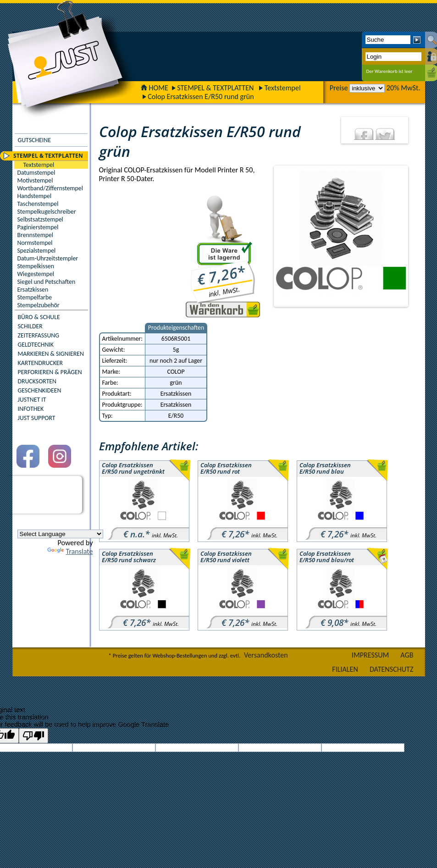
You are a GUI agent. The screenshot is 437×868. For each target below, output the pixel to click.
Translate (70, 551)
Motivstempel (35, 180)
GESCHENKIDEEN (40, 390)
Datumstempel (36, 173)
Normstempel (35, 243)
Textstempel (283, 88)
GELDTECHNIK (36, 345)
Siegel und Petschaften (47, 282)
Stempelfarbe (35, 297)
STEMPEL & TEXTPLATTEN (215, 88)
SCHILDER (30, 326)
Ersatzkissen (33, 290)
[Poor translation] (33, 736)
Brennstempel (35, 235)
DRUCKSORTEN (37, 381)
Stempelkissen (36, 266)
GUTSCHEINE (34, 140)
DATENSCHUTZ (392, 669)
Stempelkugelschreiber (47, 212)
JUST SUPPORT (37, 418)
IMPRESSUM (371, 655)
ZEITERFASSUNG (39, 335)
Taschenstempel (38, 204)
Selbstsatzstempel (40, 219)
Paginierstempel (38, 227)
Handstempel (35, 196)
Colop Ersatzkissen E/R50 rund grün (201, 97)
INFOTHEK (31, 409)
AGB (407, 655)
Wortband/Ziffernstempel (50, 188)
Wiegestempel (36, 274)
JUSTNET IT (32, 400)
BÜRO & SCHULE (39, 317)
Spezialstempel (37, 251)
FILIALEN (345, 669)
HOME (155, 88)
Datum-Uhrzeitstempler (48, 258)
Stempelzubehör (39, 305)
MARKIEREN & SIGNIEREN (51, 354)
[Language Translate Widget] (60, 534)
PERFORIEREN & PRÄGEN (50, 372)
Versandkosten (266, 655)
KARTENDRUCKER (41, 363)
